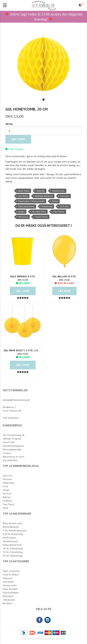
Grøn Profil (9, 442)
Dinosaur (65, 196)
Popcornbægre (11, 593)
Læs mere (64, 291)
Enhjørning (47, 206)
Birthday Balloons (44, 196)
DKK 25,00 (23, 280)
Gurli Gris (64, 206)
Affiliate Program (12, 439)
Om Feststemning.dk (14, 435)
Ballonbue (8, 596)
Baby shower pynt (12, 523)
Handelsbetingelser (13, 446)
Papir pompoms (11, 571)
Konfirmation (9, 538)
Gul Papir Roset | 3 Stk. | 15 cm (23, 350)
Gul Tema (23, 196)
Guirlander (8, 582)
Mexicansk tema (26, 206)
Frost (5, 486)
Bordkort (7, 603)
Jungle (21, 212)
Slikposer (8, 578)
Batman (41, 191)
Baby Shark (24, 191)
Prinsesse (23, 217)
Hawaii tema (58, 191)
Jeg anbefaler (10, 460)
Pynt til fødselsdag (13, 534)
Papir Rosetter (10, 589)
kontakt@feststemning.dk (16, 400)
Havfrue (7, 494)
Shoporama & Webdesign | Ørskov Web (44, 639)
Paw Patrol (9, 504)
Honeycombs (10, 585)
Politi (5, 508)
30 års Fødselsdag (13, 552)
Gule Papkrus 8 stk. (23, 276)
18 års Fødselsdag (13, 548)
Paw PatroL (59, 212)
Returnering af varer (14, 457)
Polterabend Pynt (12, 545)
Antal (9, 124)
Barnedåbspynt (11, 527)
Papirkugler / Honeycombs (31, 201)
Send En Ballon (11, 575)
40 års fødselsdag (13, 556)
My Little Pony (39, 212)
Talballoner (9, 600)
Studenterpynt (10, 541)
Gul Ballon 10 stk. (64, 276)
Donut (55, 201)
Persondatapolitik (12, 449)
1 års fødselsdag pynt (15, 530)
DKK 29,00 (64, 280)
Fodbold (7, 501)
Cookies (7, 453)
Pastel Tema (42, 217)
